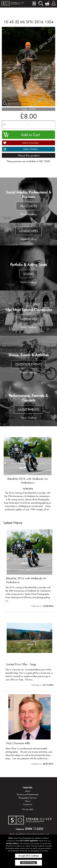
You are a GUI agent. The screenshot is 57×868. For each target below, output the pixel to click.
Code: (24, 109)
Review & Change (28, 863)
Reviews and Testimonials (28, 794)
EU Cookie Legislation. (29, 841)
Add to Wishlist (30, 149)
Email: (12, 834)
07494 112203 (34, 829)
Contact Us (28, 804)
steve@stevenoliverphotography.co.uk (32, 834)
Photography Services (28, 798)
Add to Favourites (30, 143)
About (28, 791)
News (28, 801)
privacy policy (12, 843)
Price (22, 113)
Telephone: (20, 829)
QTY (5, 125)
